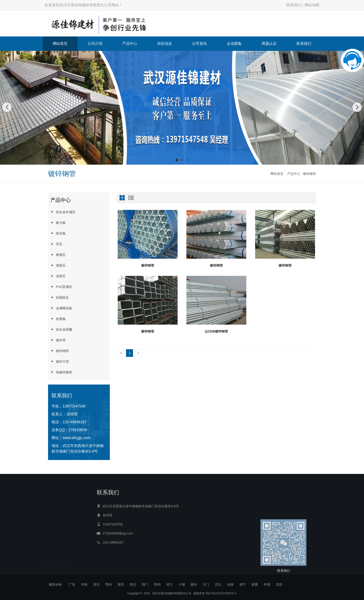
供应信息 (165, 44)
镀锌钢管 (309, 174)
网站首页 (60, 44)
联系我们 (294, 5)
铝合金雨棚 (61, 329)
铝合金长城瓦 (63, 212)
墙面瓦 (58, 265)
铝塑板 (58, 319)
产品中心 (130, 44)
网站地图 (312, 5)
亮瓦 (56, 244)
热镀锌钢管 (61, 372)
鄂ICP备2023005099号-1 (221, 598)
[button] (177, 160)
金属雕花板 (61, 308)
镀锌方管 (60, 361)
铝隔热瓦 (60, 297)
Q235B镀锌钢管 (216, 331)
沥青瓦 (58, 276)
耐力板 (58, 223)
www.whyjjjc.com (77, 438)
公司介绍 (95, 44)
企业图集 (234, 44)
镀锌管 (58, 340)
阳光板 (58, 233)
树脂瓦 (58, 255)
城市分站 (55, 584)
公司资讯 (199, 44)
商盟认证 (269, 44)
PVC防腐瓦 (61, 287)
